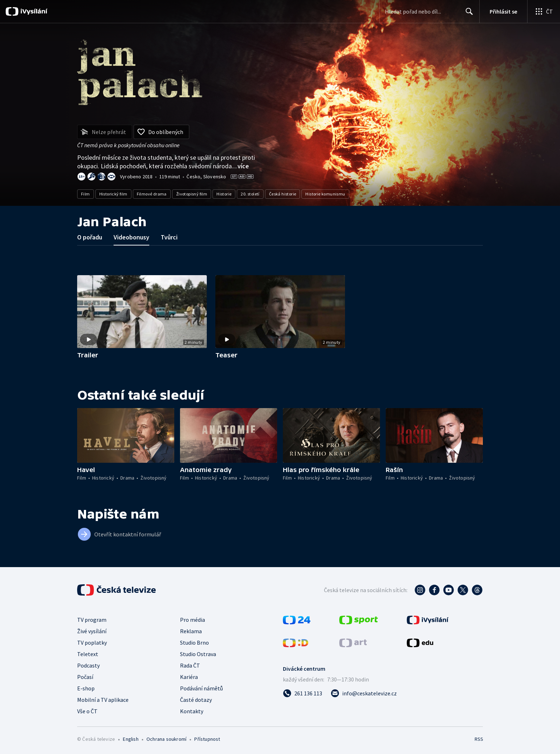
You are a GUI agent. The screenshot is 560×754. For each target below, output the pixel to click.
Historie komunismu (325, 194)
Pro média (192, 620)
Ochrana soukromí (166, 739)
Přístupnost (207, 739)
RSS (479, 739)
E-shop (86, 688)
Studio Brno (194, 643)
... (241, 166)
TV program (92, 620)
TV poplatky (92, 643)
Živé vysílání (92, 631)
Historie (224, 194)
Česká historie (283, 194)
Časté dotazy (196, 700)
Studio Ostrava (198, 654)
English (131, 739)
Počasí (85, 677)
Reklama (191, 631)
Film (86, 194)
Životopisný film (192, 194)
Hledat (467, 14)
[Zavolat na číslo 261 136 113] (302, 693)
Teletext (88, 654)
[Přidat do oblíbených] (161, 132)
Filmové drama (152, 194)
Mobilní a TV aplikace (103, 700)
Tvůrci (169, 237)
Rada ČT (190, 665)
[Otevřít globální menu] (544, 11)
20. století (250, 194)
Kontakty (192, 711)
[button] (142, 312)
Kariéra (189, 677)
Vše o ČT (87, 711)
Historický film (113, 194)
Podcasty (88, 665)
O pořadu (90, 237)
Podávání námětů (201, 688)
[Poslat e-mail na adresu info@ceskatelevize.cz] (364, 693)
